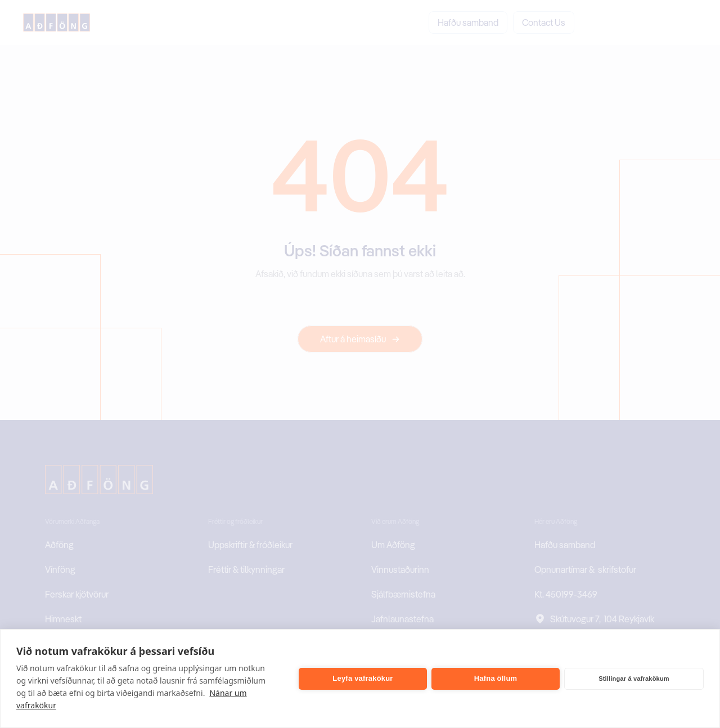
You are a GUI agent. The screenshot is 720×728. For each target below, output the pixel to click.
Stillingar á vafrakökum (634, 679)
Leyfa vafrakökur (363, 678)
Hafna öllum (496, 678)
